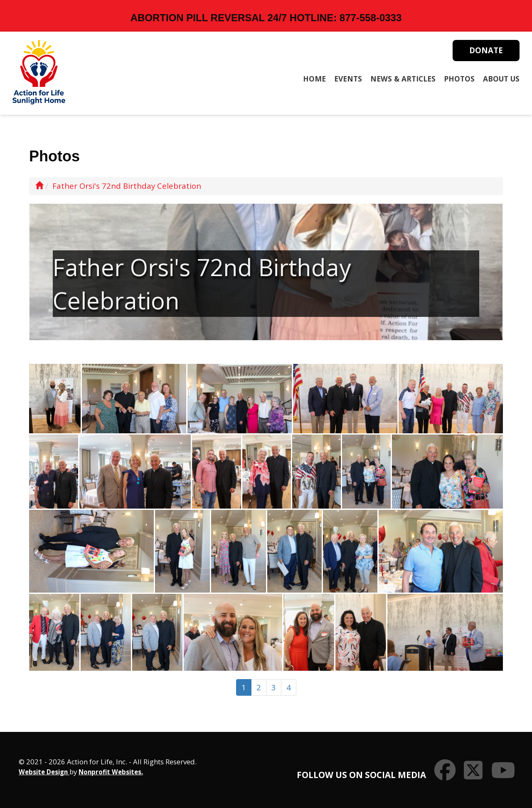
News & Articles (403, 79)
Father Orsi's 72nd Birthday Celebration (127, 186)
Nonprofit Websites (110, 772)
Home (314, 79)
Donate (486, 50)
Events (348, 79)
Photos (459, 79)
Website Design (44, 772)
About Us (501, 79)
